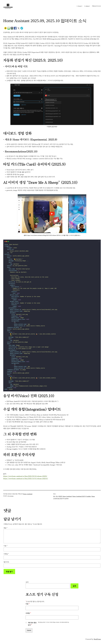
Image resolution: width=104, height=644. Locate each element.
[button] (99, 241)
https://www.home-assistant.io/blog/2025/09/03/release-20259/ (25, 476)
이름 (6, 546)
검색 (27, 582)
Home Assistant (28, 494)
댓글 (6, 528)
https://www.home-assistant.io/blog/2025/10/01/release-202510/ (26, 479)
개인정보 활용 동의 (32, 624)
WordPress (97, 639)
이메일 (6, 554)
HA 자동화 (59, 496)
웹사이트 (6, 562)
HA (54, 496)
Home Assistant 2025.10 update (82, 496)
